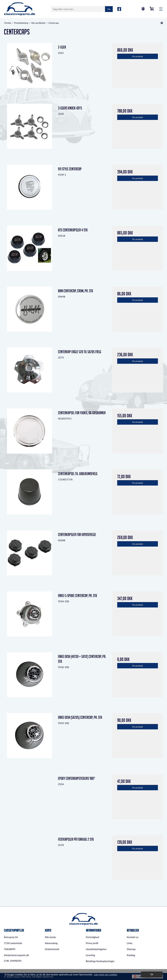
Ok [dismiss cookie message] (152, 974)
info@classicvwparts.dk (16, 955)
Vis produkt (137, 56)
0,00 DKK (152, 9)
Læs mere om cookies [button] (106, 974)
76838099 (10, 949)
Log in (143, 9)
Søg (109, 9)
